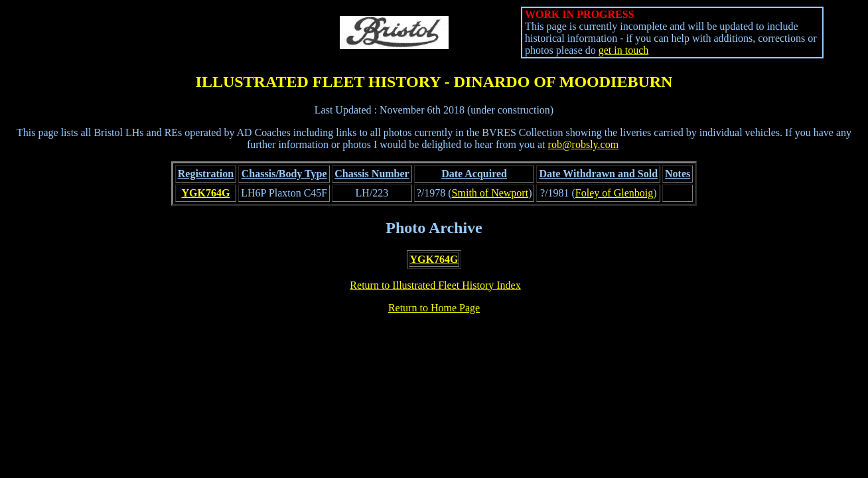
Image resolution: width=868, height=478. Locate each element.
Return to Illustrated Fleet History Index (435, 285)
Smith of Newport (490, 193)
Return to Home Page (434, 308)
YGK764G (205, 193)
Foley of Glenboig (614, 193)
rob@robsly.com (584, 144)
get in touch (624, 50)
